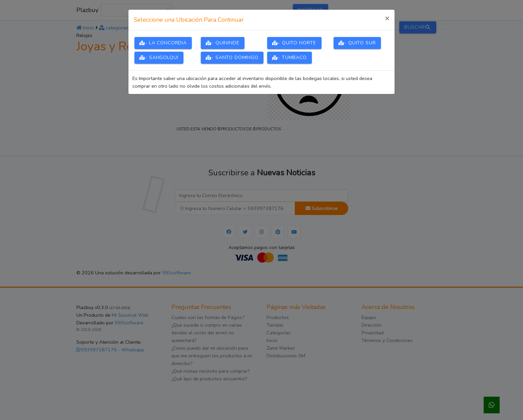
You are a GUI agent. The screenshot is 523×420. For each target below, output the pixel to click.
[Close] (387, 19)
